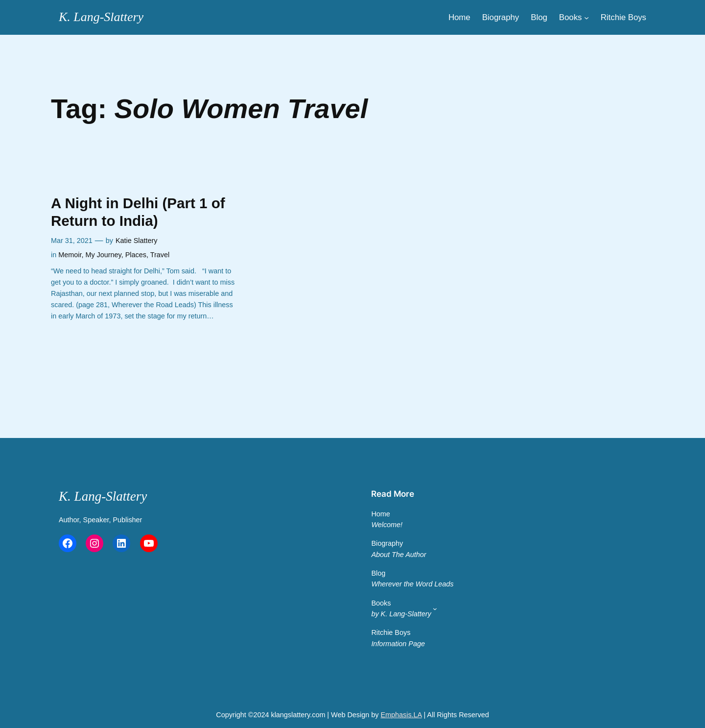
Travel (160, 255)
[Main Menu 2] (435, 609)
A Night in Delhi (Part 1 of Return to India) (138, 212)
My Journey (103, 255)
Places (136, 255)
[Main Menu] (587, 17)
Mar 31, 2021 (72, 241)
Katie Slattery (137, 241)
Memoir (70, 255)
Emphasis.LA (401, 715)
